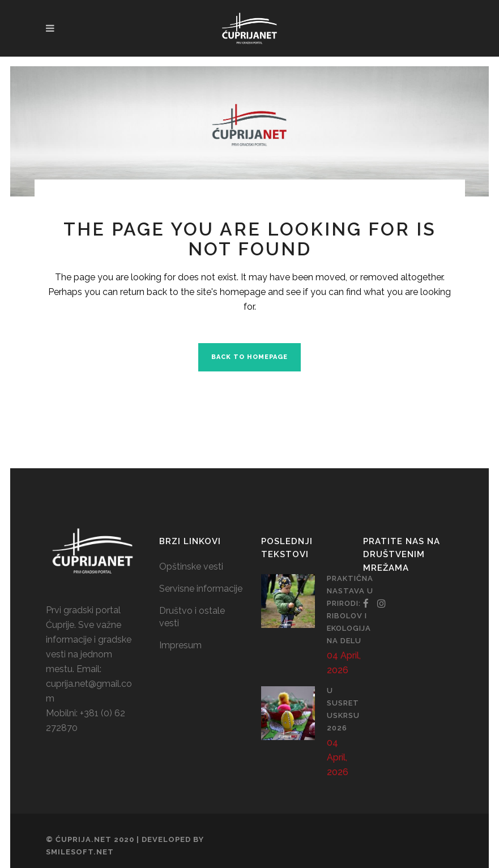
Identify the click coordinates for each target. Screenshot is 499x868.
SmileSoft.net (80, 852)
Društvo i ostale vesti (192, 617)
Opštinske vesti (191, 566)
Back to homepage (249, 357)
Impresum (180, 645)
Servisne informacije (201, 589)
